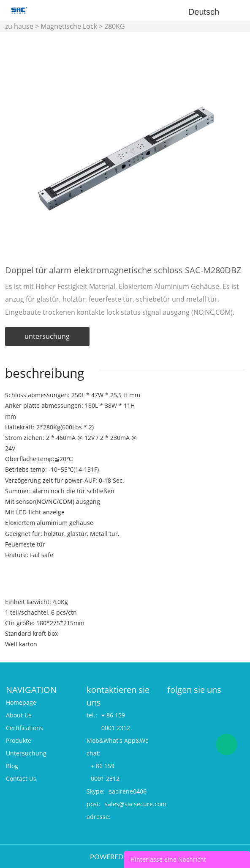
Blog (12, 766)
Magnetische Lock (69, 26)
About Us (19, 715)
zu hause (19, 26)
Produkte (19, 740)
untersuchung (47, 336)
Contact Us (21, 779)
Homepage (21, 702)
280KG (115, 26)
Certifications (24, 728)
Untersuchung (26, 753)
